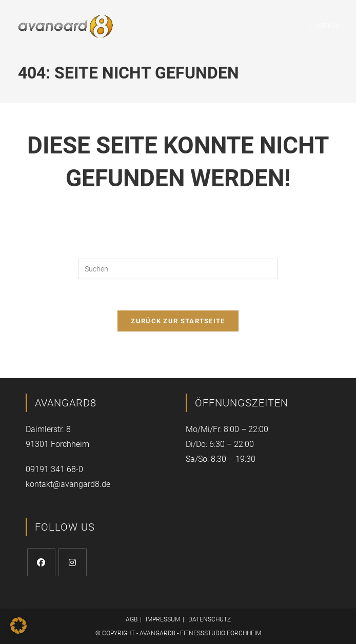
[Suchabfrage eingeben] (178, 269)
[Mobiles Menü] (324, 26)
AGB (132, 619)
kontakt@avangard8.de (68, 484)
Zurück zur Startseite (178, 321)
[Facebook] (41, 562)
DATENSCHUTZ (210, 619)
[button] (18, 626)
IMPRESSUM (163, 619)
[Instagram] (73, 562)
